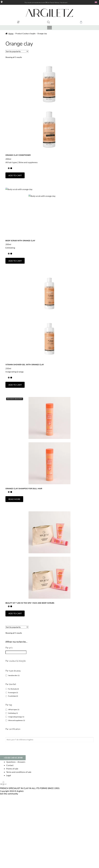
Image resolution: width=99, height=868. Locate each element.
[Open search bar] (48, 22)
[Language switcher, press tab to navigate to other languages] (94, 2)
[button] (18, 22)
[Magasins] (2, 2)
